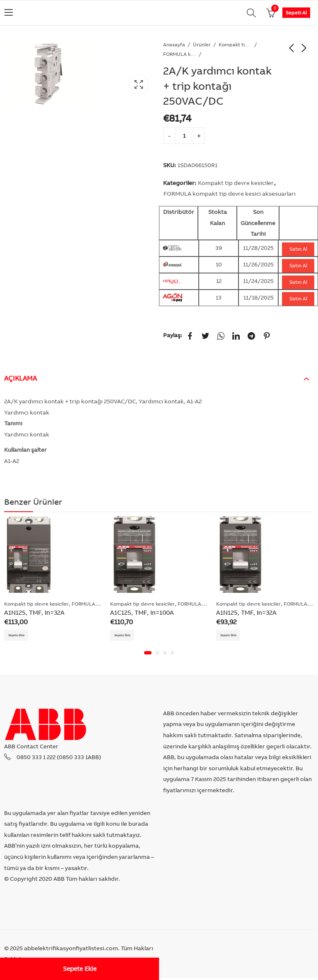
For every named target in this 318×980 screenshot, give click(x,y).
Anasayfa (174, 44)
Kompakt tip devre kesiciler (235, 44)
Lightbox (139, 84)
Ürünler (202, 44)
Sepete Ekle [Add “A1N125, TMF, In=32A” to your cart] (20, 636)
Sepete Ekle (80, 969)
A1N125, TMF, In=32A (34, 612)
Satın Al (298, 249)
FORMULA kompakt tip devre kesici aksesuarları (180, 54)
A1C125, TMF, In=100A (142, 612)
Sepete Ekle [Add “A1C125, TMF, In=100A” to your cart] (126, 636)
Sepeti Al (296, 13)
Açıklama (20, 378)
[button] (148, 655)
